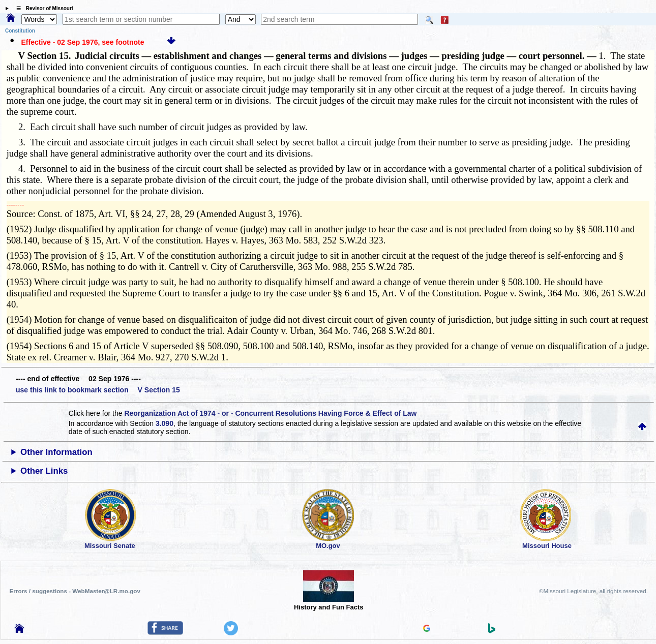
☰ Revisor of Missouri (42, 8)
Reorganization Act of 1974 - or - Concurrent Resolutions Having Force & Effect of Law (270, 413)
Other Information (56, 452)
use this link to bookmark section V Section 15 (98, 390)
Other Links (44, 471)
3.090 (165, 423)
